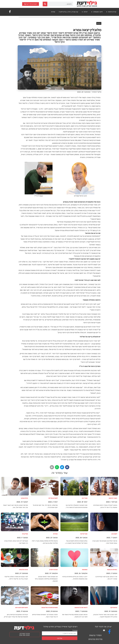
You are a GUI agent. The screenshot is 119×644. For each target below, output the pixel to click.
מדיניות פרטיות (95, 639)
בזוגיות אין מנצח (112, 569)
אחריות (55, 534)
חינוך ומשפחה (97, 12)
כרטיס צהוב (24, 498)
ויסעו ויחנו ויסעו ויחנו (22, 607)
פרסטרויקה (114, 607)
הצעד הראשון (113, 498)
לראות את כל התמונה (81, 607)
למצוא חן (114, 534)
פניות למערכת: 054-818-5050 (25, 634)
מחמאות (85, 569)
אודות (53, 12)
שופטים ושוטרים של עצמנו (50, 607)
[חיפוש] (45, 4)
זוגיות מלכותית (23, 569)
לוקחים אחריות (53, 498)
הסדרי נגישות (95, 635)
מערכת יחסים (53, 569)
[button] (67, 467)
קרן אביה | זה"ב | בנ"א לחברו (68, 12)
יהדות (85, 12)
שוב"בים (85, 498)
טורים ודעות (111, 12)
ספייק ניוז (25, 534)
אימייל (75, 630)
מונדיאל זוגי (84, 534)
